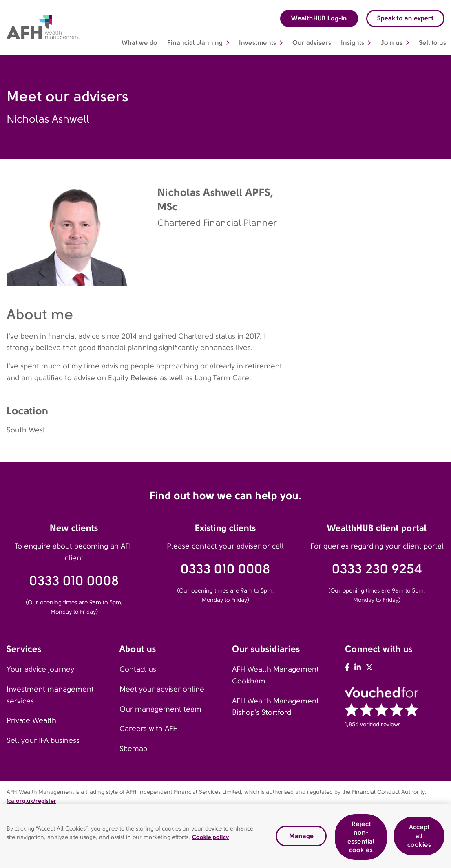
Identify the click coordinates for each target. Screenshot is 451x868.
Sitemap (133, 749)
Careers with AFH (149, 729)
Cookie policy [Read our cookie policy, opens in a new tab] (211, 838)
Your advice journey (40, 669)
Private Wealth (31, 720)
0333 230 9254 (377, 569)
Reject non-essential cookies (361, 838)
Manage (301, 837)
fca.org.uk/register (31, 801)
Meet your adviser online (162, 689)
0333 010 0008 (74, 581)
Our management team (160, 709)
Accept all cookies (419, 837)
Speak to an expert (405, 18)
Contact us (138, 669)
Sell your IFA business (43, 740)
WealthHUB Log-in (319, 18)
